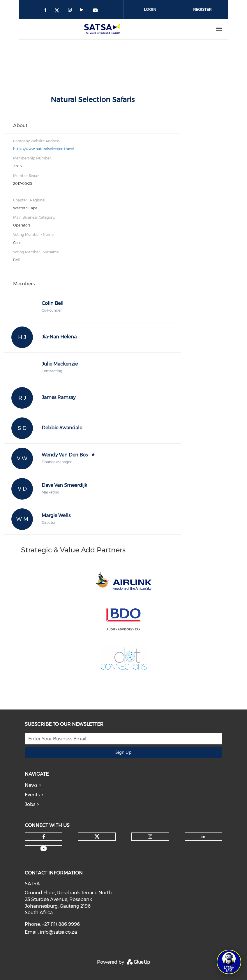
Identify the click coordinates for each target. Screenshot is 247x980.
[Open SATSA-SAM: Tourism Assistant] (229, 962)
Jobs (30, 804)
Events (32, 795)
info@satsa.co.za (58, 932)
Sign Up (123, 752)
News (31, 785)
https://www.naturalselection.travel (43, 149)
